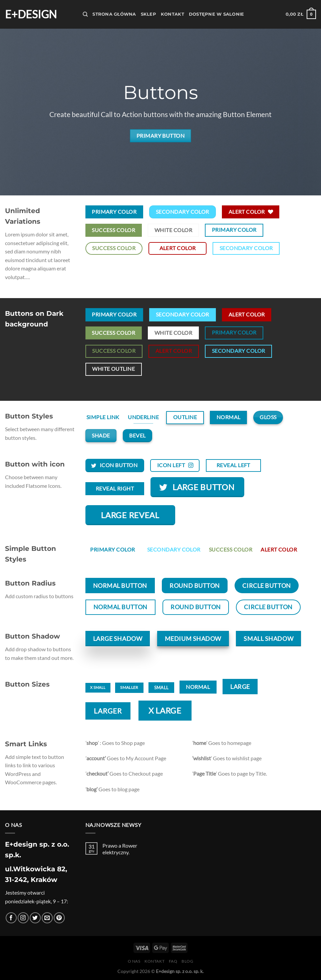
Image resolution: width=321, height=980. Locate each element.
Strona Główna (114, 14)
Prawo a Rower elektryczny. (120, 849)
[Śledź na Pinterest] (59, 918)
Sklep (148, 14)
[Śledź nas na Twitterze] (35, 918)
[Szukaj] (85, 14)
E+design (31, 14)
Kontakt (173, 14)
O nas (134, 961)
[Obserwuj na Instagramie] (23, 918)
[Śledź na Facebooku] (11, 918)
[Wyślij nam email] (47, 918)
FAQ (173, 961)
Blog (187, 961)
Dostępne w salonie (217, 14)
